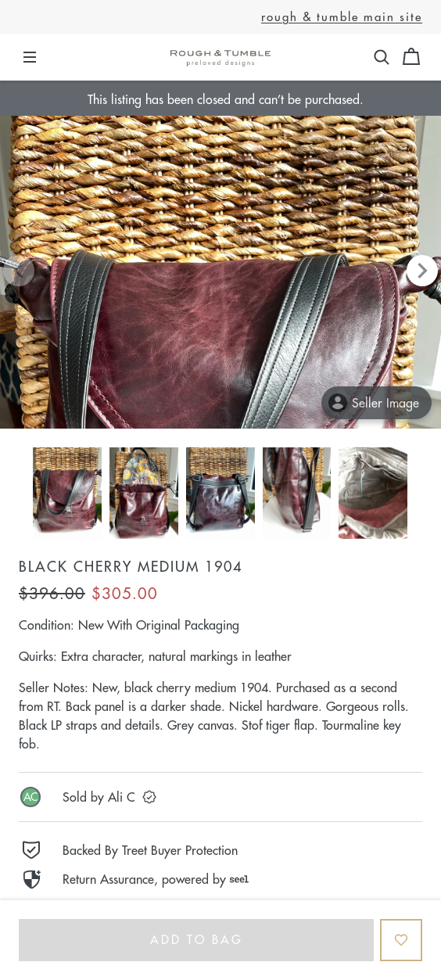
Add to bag (197, 940)
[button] (382, 57)
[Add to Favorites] (401, 940)
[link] (220, 797)
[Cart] (411, 57)
